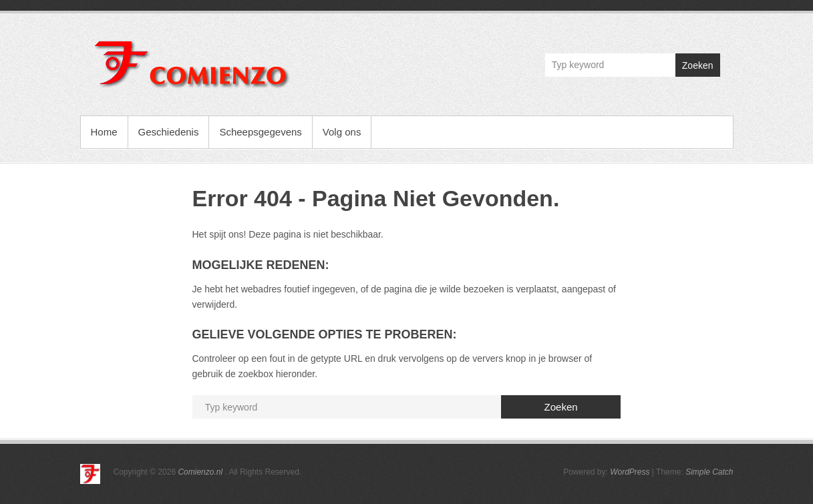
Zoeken (698, 65)
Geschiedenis (169, 132)
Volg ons (342, 132)
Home (104, 132)
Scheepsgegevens (260, 132)
